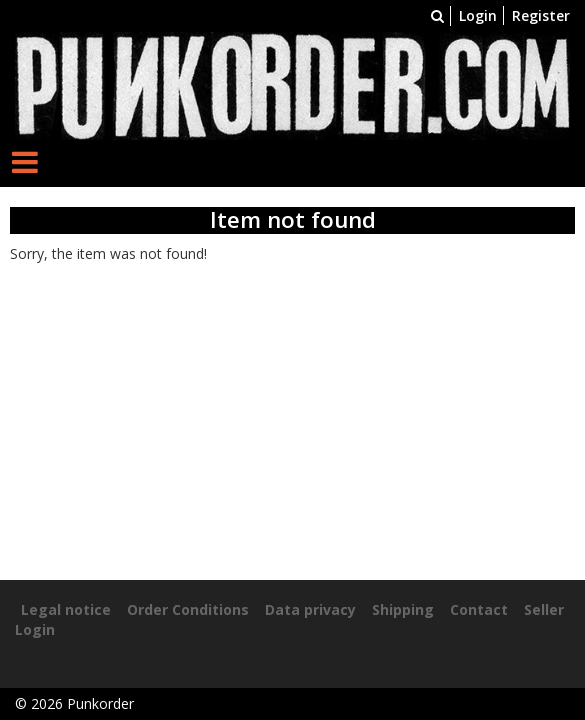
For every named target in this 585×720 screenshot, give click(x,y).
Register (541, 15)
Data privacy (310, 609)
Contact (479, 609)
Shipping (403, 609)
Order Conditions (188, 609)
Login (478, 15)
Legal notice (66, 609)
